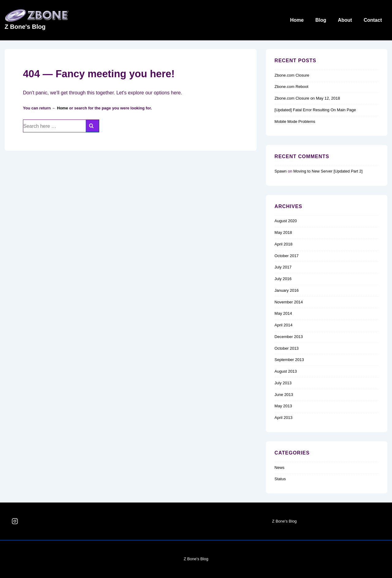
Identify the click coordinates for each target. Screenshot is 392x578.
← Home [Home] (60, 108)
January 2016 (286, 290)
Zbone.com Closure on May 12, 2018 (307, 98)
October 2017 (286, 256)
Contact (373, 20)
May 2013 (283, 406)
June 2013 (284, 395)
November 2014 (289, 302)
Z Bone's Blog (25, 27)
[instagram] (15, 521)
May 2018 (283, 232)
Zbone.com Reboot (291, 87)
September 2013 (289, 360)
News (279, 468)
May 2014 (283, 313)
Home (297, 20)
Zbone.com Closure (292, 75)
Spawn (281, 171)
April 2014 (283, 325)
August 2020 (286, 221)
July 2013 (283, 383)
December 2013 (289, 337)
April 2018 (283, 244)
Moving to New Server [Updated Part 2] (328, 171)
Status (280, 479)
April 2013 (283, 418)
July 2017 (283, 267)
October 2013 (286, 348)
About (345, 20)
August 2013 (286, 371)
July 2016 (283, 279)
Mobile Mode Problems (295, 122)
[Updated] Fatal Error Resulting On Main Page (315, 110)
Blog (321, 20)
